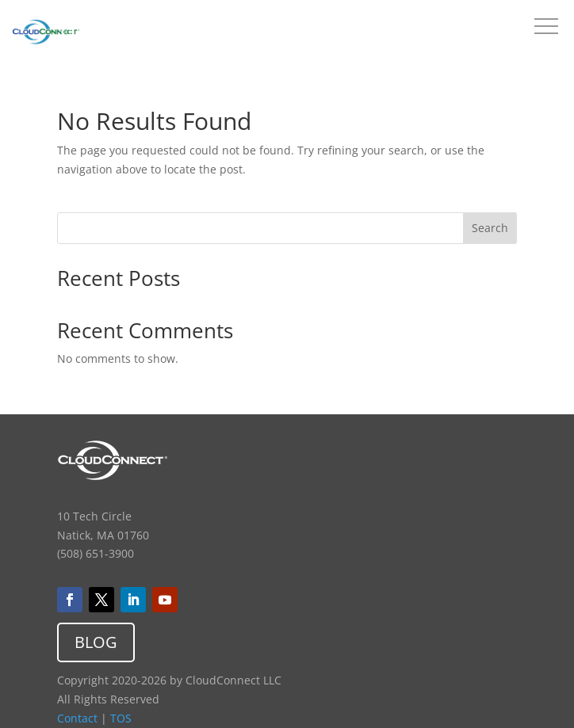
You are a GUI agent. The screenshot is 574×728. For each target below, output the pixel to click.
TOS (121, 718)
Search (490, 228)
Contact (77, 718)
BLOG (96, 642)
